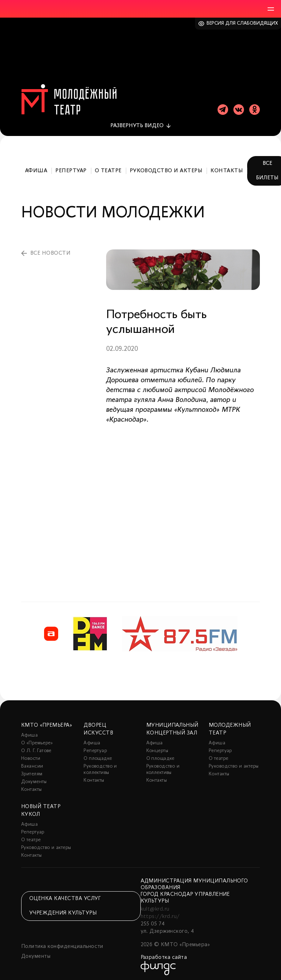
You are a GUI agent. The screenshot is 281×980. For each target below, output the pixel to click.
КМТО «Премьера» (47, 723)
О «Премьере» (37, 741)
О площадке (98, 756)
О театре (108, 169)
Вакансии (32, 764)
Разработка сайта (164, 955)
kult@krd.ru (155, 907)
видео (137, 124)
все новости (50, 251)
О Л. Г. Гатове (36, 749)
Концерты (157, 749)
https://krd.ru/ (160, 914)
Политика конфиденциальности (62, 944)
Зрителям (32, 772)
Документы (34, 780)
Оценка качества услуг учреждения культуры (65, 904)
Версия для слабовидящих (242, 23)
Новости (31, 756)
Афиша (36, 169)
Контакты (227, 169)
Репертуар (71, 169)
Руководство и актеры (166, 169)
